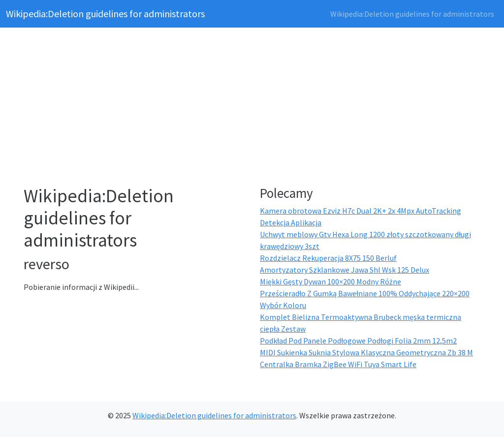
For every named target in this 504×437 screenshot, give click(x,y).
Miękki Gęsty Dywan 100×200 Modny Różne (331, 281)
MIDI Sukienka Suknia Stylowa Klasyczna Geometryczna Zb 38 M (366, 352)
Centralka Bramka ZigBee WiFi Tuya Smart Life (338, 364)
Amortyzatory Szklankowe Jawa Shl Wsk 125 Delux (345, 270)
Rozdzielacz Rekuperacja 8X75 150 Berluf (328, 258)
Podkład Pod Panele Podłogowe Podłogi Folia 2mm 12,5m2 (358, 341)
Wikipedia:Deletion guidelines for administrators (105, 14)
